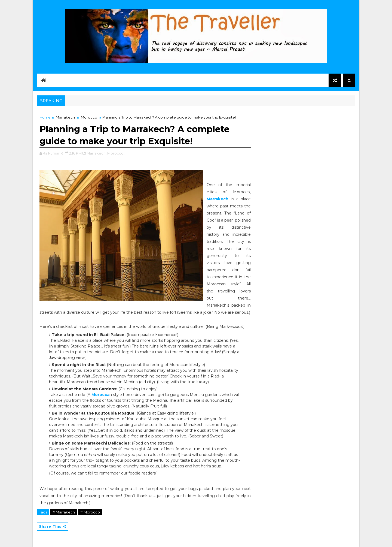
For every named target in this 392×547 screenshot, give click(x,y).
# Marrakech (64, 512)
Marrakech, (97, 153)
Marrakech (65, 117)
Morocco (89, 117)
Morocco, (116, 153)
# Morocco (90, 512)
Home (45, 117)
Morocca (100, 395)
